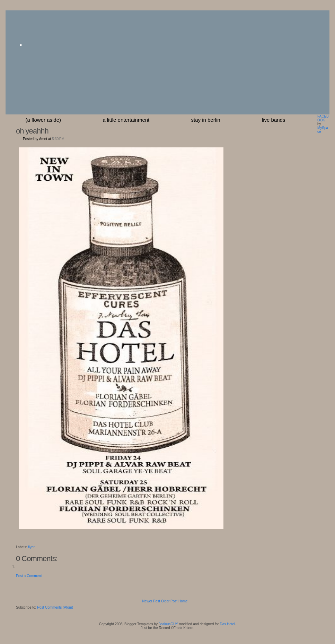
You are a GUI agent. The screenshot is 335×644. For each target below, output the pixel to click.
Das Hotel (227, 624)
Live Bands (274, 120)
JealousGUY (168, 624)
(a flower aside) (43, 120)
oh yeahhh (32, 131)
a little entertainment (126, 120)
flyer (31, 547)
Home (183, 601)
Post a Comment (29, 576)
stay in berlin (205, 120)
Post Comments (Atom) (55, 607)
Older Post (169, 601)
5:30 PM (58, 139)
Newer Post (151, 601)
